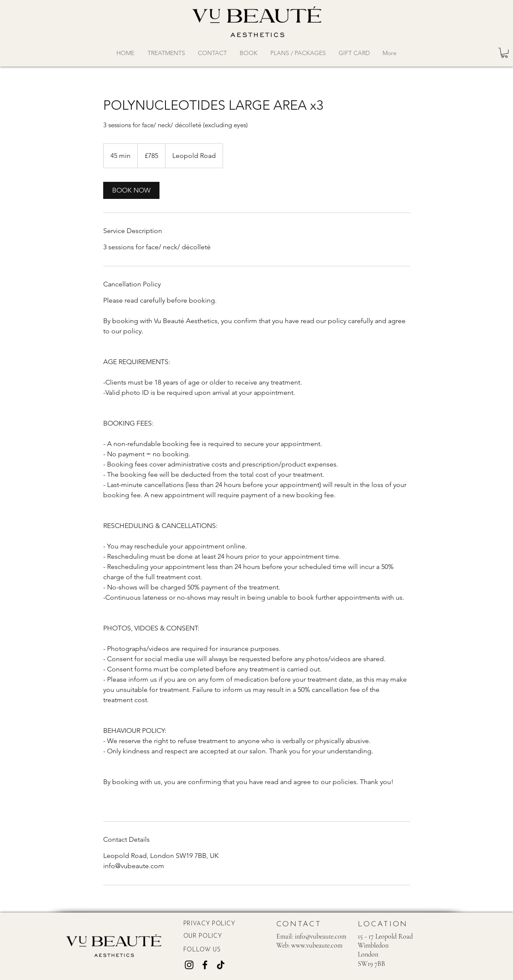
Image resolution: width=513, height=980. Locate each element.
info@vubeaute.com (320, 936)
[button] (504, 53)
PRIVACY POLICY (209, 924)
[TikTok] (221, 965)
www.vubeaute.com (317, 945)
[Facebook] (205, 965)
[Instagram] (189, 965)
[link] (131, 190)
